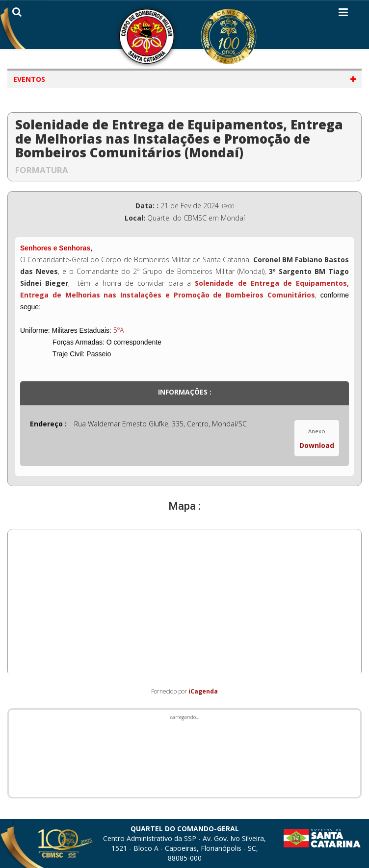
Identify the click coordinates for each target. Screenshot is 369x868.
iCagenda (203, 691)
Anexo (317, 431)
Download (317, 445)
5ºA (119, 330)
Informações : (185, 392)
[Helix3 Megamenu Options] (343, 14)
